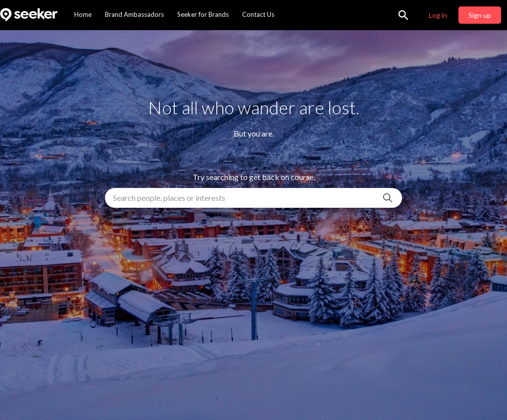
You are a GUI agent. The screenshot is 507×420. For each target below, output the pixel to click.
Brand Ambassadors (134, 14)
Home (83, 14)
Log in (438, 15)
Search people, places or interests (169, 198)
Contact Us (258, 14)
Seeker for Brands (203, 14)
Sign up (480, 15)
